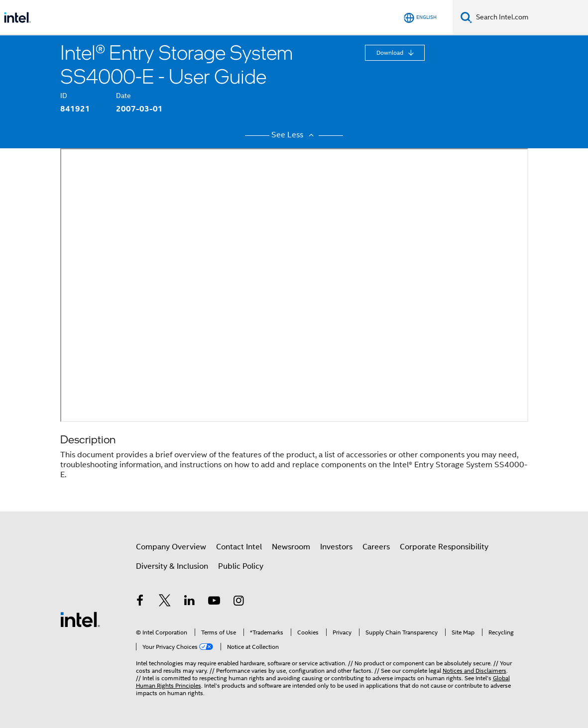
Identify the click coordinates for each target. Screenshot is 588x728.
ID (64, 96)
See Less (294, 135)
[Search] (466, 17)
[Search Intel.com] (530, 17)
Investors (336, 547)
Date (123, 96)
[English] (420, 18)
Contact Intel (239, 547)
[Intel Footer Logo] (80, 619)
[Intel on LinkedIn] (190, 602)
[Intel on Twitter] (165, 602)
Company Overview (171, 547)
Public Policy (241, 566)
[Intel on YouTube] (214, 602)
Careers (376, 547)
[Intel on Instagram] (239, 602)
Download (391, 52)
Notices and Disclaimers (474, 671)
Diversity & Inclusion (172, 566)
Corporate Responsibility (444, 547)
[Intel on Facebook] (140, 602)
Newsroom (291, 547)
